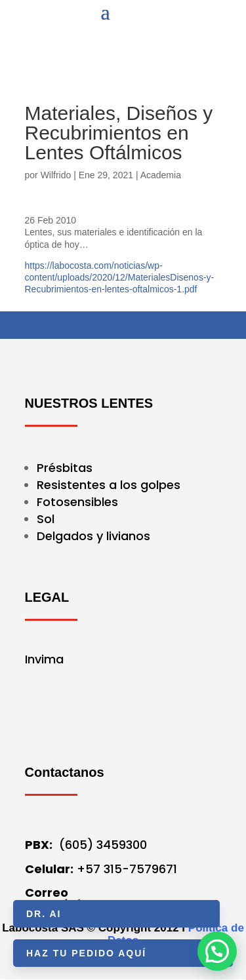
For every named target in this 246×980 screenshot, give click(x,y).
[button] (217, 951)
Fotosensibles (77, 502)
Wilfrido (56, 175)
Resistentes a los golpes (109, 485)
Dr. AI (44, 914)
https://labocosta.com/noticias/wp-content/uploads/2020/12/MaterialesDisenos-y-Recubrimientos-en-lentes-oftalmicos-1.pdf (120, 277)
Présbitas (66, 468)
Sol (46, 519)
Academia (161, 175)
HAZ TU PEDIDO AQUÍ (86, 953)
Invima (44, 659)
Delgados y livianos (93, 536)
